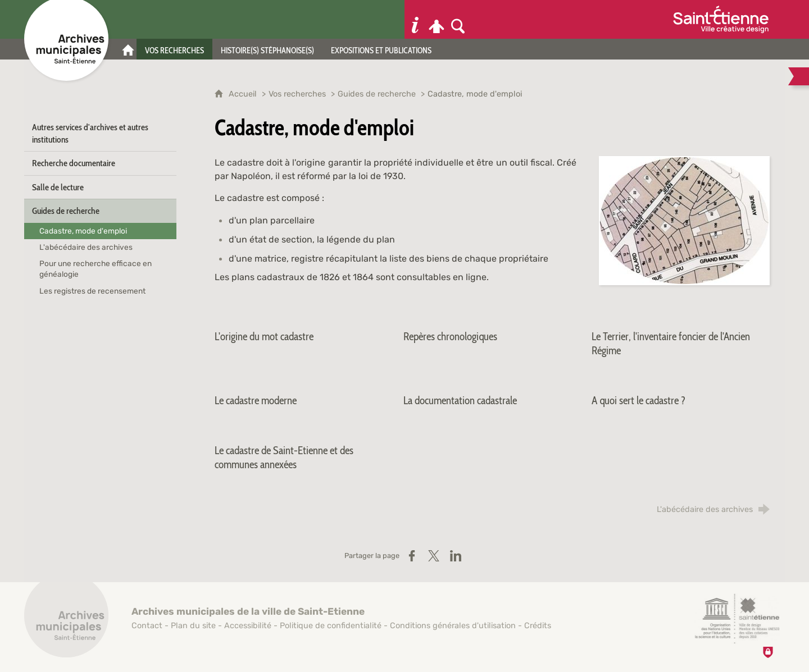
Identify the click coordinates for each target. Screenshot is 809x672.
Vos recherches (297, 94)
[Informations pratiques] (415, 19)
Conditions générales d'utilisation (453, 626)
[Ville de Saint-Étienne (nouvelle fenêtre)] (721, 19)
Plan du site (193, 626)
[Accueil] (128, 49)
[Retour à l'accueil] (66, 621)
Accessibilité (248, 626)
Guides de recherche (377, 94)
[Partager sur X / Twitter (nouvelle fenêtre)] (434, 556)
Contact (147, 626)
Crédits (538, 626)
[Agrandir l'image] (684, 220)
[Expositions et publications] (381, 49)
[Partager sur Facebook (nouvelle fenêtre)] (412, 556)
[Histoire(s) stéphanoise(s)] (267, 49)
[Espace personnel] (437, 19)
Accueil (244, 94)
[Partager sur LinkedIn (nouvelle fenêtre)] (456, 556)
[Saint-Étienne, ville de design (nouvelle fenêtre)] (737, 619)
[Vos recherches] (174, 49)
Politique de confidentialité (331, 626)
